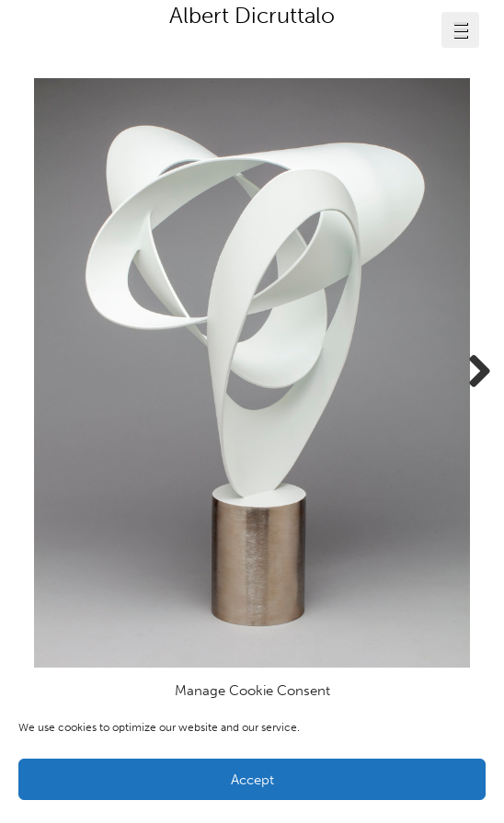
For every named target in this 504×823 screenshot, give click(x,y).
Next (473, 372)
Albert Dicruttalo (252, 15)
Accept (252, 780)
